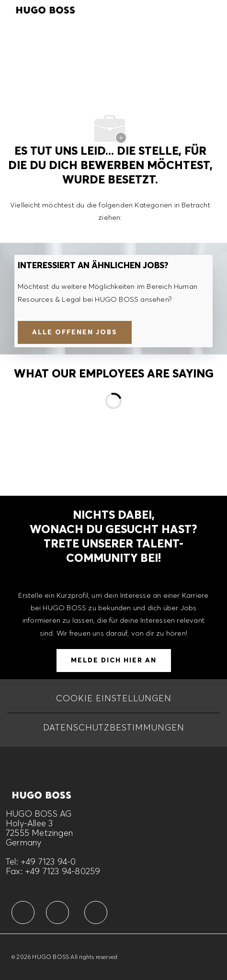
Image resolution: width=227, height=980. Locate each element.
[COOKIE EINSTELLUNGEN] (114, 698)
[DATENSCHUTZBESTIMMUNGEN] (114, 728)
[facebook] (23, 912)
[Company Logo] (45, 9)
